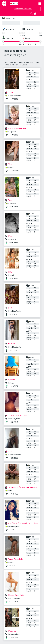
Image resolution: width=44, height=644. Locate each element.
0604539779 (13, 566)
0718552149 (13, 638)
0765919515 (13, 99)
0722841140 (13, 422)
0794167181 (13, 386)
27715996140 (14, 171)
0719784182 (13, 494)
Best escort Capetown (23, 9)
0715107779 (13, 530)
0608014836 (13, 243)
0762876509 (13, 458)
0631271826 (13, 602)
